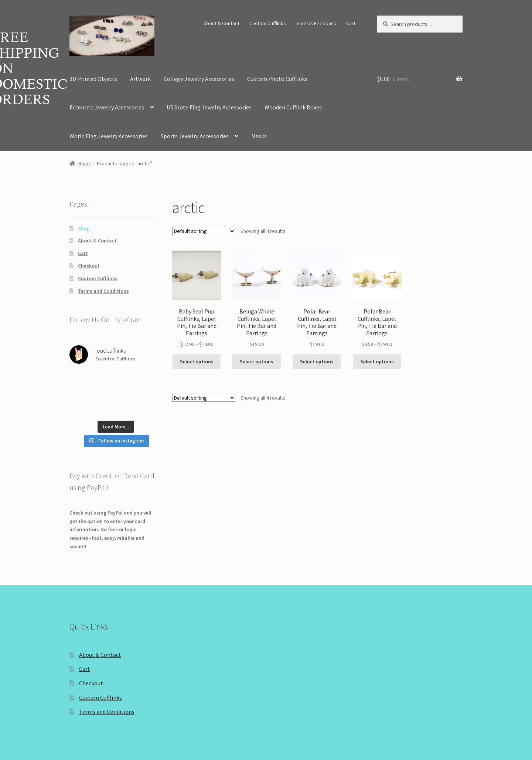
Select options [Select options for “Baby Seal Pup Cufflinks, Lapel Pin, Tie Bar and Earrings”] (197, 362)
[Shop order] (204, 231)
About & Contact (221, 23)
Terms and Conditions (103, 291)
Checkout (89, 266)
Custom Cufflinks (268, 23)
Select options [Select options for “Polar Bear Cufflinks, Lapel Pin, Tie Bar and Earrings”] (317, 362)
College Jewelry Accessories (199, 79)
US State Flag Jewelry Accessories (209, 107)
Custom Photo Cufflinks (277, 79)
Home (85, 163)
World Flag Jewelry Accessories (109, 136)
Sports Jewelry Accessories (195, 136)
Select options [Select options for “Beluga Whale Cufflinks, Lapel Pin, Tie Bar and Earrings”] (257, 362)
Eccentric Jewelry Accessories (107, 107)
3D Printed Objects (93, 79)
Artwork (140, 79)
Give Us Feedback (316, 23)
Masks (259, 136)
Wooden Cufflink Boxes (293, 107)
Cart (351, 23)
